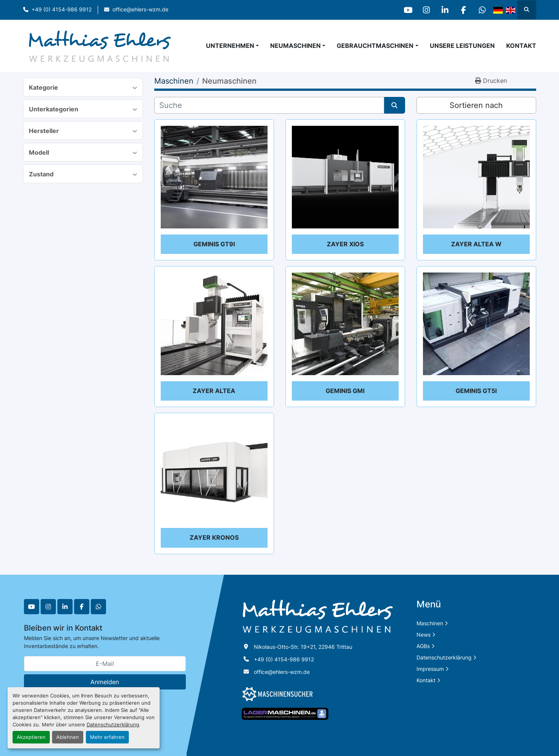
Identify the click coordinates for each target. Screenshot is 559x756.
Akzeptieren (31, 737)
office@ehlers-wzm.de (140, 10)
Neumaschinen (295, 46)
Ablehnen (68, 737)
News (424, 635)
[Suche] (269, 105)
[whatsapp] (482, 10)
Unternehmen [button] (230, 46)
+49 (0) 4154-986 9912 (62, 10)
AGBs (423, 646)
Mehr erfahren (107, 737)
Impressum (430, 669)
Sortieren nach (476, 105)
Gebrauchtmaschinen (375, 46)
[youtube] (404, 10)
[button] (298, 46)
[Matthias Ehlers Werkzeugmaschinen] (318, 616)
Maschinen (430, 623)
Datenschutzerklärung (113, 725)
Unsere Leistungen (462, 46)
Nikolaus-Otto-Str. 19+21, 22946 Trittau (303, 647)
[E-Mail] (105, 664)
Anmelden (105, 682)
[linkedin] (443, 10)
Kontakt (521, 46)
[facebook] (462, 10)
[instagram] (424, 10)
